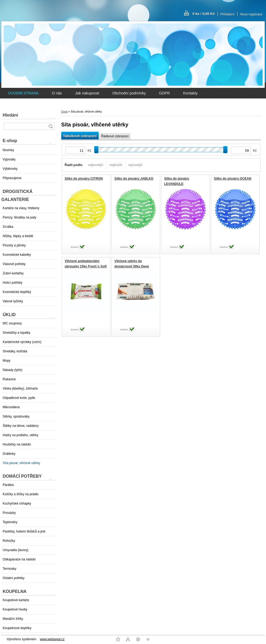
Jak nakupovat (87, 93)
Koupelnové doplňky (17, 628)
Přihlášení (228, 14)
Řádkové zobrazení (115, 136)
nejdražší (116, 165)
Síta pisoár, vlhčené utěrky (21, 463)
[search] (51, 126)
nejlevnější (96, 165)
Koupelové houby (15, 609)
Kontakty (190, 93)
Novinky (8, 150)
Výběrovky (10, 169)
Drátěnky (9, 454)
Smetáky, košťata (15, 351)
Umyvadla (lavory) (16, 550)
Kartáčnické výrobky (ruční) (22, 342)
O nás (57, 93)
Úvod (64, 112)
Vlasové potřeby (14, 264)
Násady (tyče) (13, 370)
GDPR (164, 93)
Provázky (9, 513)
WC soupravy (12, 323)
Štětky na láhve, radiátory (21, 426)
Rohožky (9, 541)
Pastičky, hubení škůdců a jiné (24, 531)
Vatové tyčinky (13, 301)
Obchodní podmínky (129, 93)
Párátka (8, 485)
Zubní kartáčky (13, 273)
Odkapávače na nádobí (19, 559)
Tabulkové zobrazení (80, 136)
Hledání (10, 115)
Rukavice (9, 379)
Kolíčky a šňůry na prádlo (21, 494)
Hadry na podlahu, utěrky (20, 435)
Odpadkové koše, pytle (19, 398)
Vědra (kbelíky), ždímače (20, 389)
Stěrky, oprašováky (16, 416)
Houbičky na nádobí (17, 444)
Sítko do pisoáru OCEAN (233, 179)
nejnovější (135, 165)
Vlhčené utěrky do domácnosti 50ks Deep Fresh (132, 266)
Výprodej (9, 159)
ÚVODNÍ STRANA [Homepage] (23, 93)
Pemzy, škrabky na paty (20, 217)
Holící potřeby (13, 283)
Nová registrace (251, 14)
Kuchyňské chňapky (17, 503)
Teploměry (10, 522)
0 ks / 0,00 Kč (204, 14)
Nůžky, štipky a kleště (18, 236)
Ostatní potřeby (14, 578)
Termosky (9, 569)
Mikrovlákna (11, 407)
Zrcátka (8, 227)
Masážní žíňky (13, 619)
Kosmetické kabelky (17, 255)
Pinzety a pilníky (14, 245)
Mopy (7, 361)
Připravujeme (12, 178)
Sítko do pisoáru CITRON (84, 179)
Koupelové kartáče (16, 600)
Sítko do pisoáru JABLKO (134, 179)
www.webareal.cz (52, 639)
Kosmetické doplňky (17, 292)
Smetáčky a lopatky (16, 333)
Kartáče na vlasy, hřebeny (21, 208)
